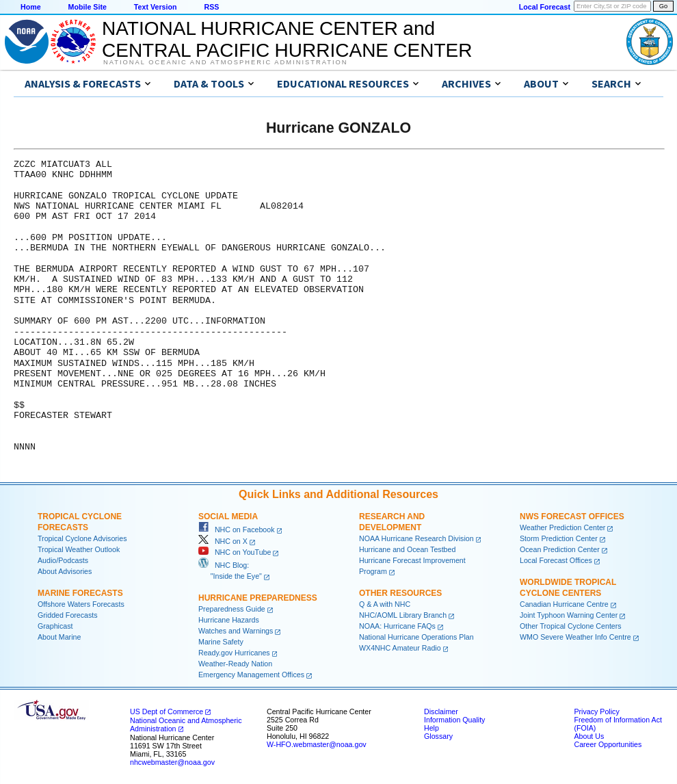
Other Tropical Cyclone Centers (571, 626)
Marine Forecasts (80, 593)
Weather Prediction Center (562, 527)
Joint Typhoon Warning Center (569, 615)
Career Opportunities (608, 744)
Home (31, 7)
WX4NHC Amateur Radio (400, 648)
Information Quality (454, 720)
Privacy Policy (596, 711)
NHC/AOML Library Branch (403, 615)
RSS (211, 7)
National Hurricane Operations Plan (416, 637)
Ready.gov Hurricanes (234, 653)
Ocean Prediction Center (560, 549)
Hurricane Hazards (229, 620)
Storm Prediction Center (559, 538)
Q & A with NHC (385, 604)
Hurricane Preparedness (258, 598)
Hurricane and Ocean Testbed (407, 549)
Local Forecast (545, 7)
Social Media (228, 517)
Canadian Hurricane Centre (564, 604)
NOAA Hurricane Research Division (416, 538)
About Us (589, 736)
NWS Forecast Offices (572, 517)
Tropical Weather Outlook (79, 549)
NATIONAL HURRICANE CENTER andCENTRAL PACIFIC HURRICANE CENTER (287, 39)
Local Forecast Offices (556, 560)
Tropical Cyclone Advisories (82, 538)
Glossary (438, 736)
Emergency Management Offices (251, 675)
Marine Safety (221, 642)
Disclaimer (441, 711)
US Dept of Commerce (167, 711)
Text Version (156, 7)
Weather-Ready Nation (235, 664)
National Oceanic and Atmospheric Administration (225, 62)
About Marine (59, 637)
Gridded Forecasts (68, 615)
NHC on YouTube (235, 552)
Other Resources (400, 593)
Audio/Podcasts (63, 560)
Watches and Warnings (236, 631)
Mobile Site (88, 7)
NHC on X (223, 541)
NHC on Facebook (237, 530)
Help (432, 728)
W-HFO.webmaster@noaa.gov (317, 744)
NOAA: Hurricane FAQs (397, 626)
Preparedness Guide (232, 609)
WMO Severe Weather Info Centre (575, 637)
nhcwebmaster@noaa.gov (172, 762)
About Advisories (65, 571)
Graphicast (55, 626)
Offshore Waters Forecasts (81, 604)
